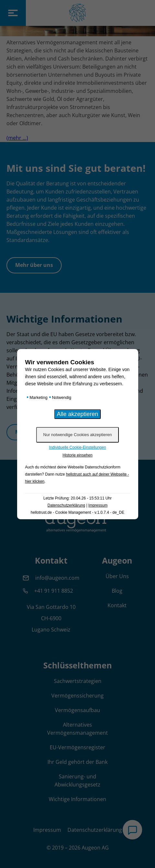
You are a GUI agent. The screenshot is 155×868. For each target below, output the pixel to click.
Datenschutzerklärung (66, 505)
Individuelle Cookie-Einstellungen (78, 447)
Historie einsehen (78, 455)
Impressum (98, 505)
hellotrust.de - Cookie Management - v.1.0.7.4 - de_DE (77, 512)
